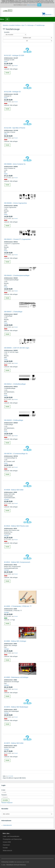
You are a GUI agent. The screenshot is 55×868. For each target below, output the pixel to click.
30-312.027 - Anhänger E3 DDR (14, 55)
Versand (16, 66)
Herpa (6, 174)
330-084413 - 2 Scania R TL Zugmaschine (17, 239)
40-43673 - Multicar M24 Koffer (14, 743)
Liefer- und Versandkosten (11, 836)
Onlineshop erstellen (8, 862)
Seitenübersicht (7, 825)
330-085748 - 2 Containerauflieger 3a (16, 454)
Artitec (6, 62)
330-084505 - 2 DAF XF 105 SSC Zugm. (17, 348)
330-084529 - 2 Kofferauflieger (14, 420)
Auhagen (7, 499)
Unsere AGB (7, 842)
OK (39, 5)
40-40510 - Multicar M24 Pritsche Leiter (16, 526)
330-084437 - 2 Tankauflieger (13, 312)
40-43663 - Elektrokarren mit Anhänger (16, 677)
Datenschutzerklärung (32, 5)
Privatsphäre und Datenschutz (12, 839)
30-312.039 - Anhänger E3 (12, 92)
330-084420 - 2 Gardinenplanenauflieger (17, 275)
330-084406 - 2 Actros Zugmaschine (15, 203)
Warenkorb (47, 15)
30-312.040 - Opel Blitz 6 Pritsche (15, 128)
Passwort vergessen (7, 803)
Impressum (6, 845)
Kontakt (5, 848)
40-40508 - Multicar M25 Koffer (14, 490)
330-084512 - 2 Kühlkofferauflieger (15, 384)
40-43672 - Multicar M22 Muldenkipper (16, 707)
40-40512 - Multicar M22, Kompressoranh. (17, 562)
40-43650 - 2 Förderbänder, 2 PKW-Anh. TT (18, 606)
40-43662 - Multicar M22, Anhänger (15, 641)
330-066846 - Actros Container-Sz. (15, 164)
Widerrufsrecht (7, 851)
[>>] (12, 776)
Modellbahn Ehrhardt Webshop (16, 865)
